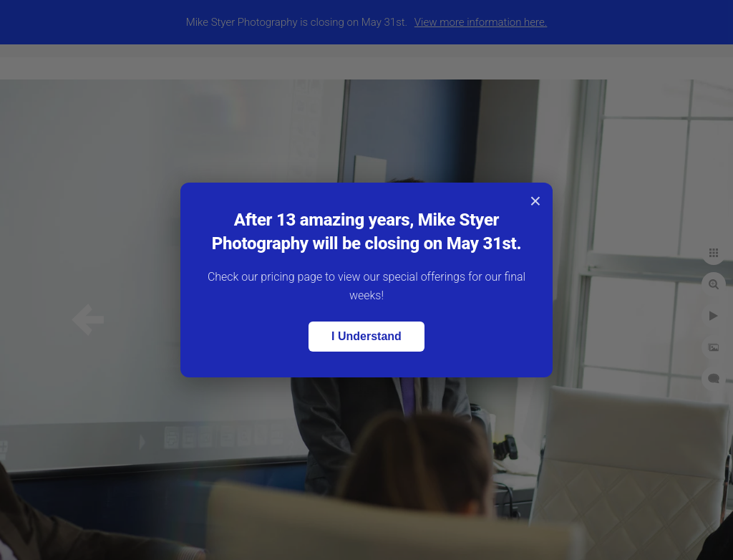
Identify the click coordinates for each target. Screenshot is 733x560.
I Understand (366, 336)
